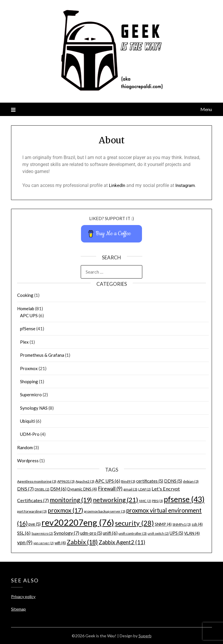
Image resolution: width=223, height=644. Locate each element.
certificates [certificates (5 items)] (150, 481)
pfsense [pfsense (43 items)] (184, 499)
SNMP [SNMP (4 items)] (163, 524)
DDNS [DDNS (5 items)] (173, 481)
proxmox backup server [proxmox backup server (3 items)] (105, 511)
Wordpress (28, 461)
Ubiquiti (28, 421)
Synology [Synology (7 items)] (66, 533)
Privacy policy (23, 596)
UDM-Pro (30, 434)
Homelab (26, 308)
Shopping (29, 381)
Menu (206, 109)
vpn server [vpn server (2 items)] (44, 543)
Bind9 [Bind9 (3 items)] (128, 481)
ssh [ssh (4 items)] (197, 524)
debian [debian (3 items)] (191, 481)
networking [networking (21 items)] (116, 500)
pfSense (28, 329)
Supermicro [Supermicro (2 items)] (42, 533)
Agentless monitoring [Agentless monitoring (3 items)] (37, 481)
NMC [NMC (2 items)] (145, 501)
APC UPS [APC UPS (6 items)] (108, 481)
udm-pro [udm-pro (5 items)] (91, 533)
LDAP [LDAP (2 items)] (144, 489)
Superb (145, 636)
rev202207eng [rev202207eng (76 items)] (78, 522)
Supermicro (31, 395)
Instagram (187, 185)
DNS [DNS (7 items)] (25, 489)
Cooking (25, 295)
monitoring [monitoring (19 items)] (71, 500)
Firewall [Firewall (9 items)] (110, 489)
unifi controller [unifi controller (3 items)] (133, 533)
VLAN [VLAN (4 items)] (192, 533)
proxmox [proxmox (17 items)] (65, 510)
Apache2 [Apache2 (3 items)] (85, 481)
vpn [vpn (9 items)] (25, 542)
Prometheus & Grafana (42, 355)
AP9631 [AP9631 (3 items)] (66, 481)
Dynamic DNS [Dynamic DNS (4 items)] (82, 489)
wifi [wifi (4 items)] (60, 543)
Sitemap (18, 609)
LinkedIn (118, 185)
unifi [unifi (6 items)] (110, 533)
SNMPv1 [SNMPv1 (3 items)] (182, 524)
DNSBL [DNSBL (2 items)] (42, 489)
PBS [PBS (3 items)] (157, 501)
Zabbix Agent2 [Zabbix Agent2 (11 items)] (122, 542)
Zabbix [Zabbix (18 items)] (82, 542)
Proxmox (29, 368)
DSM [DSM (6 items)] (58, 489)
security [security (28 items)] (134, 523)
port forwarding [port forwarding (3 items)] (32, 511)
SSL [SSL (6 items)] (24, 533)
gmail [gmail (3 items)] (130, 489)
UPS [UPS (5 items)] (176, 533)
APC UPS (29, 315)
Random (25, 447)
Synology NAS (34, 408)
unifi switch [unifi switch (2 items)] (158, 533)
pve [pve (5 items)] (35, 524)
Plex (24, 342)
